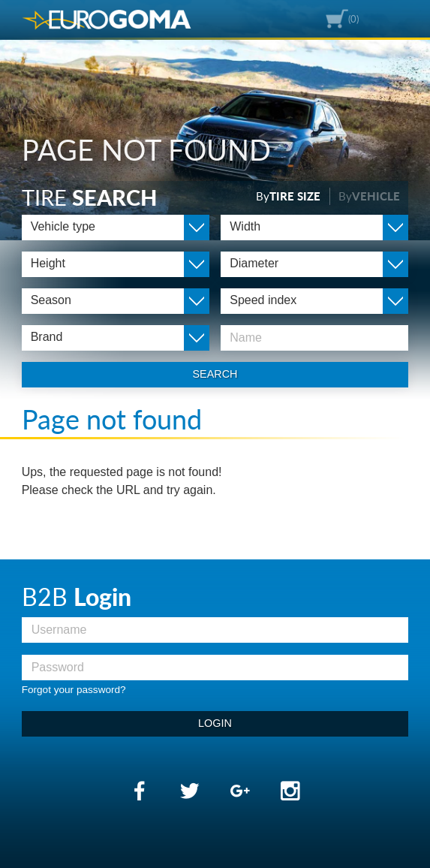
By (288, 196)
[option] (215, 120)
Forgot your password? (74, 690)
